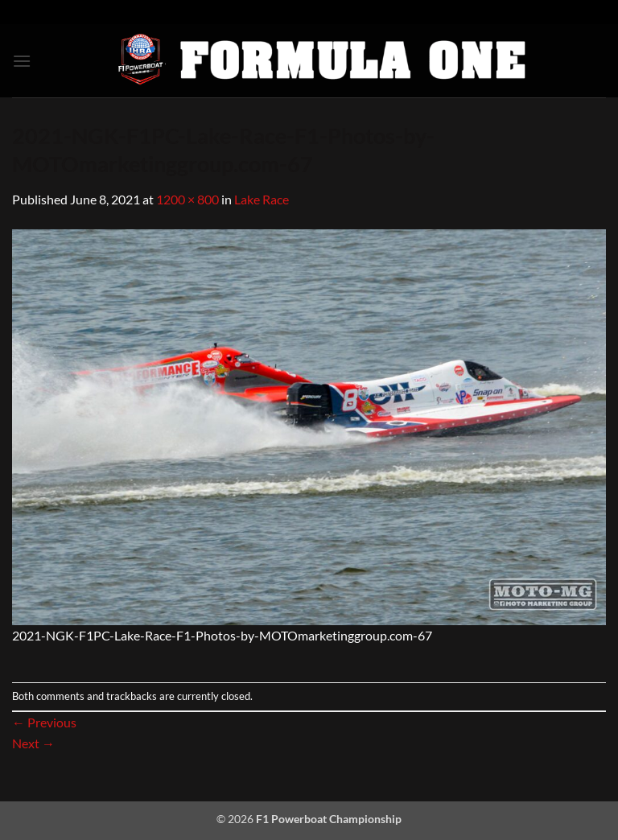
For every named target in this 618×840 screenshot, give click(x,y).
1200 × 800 (187, 199)
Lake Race (262, 199)
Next (33, 743)
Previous (44, 722)
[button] (22, 61)
